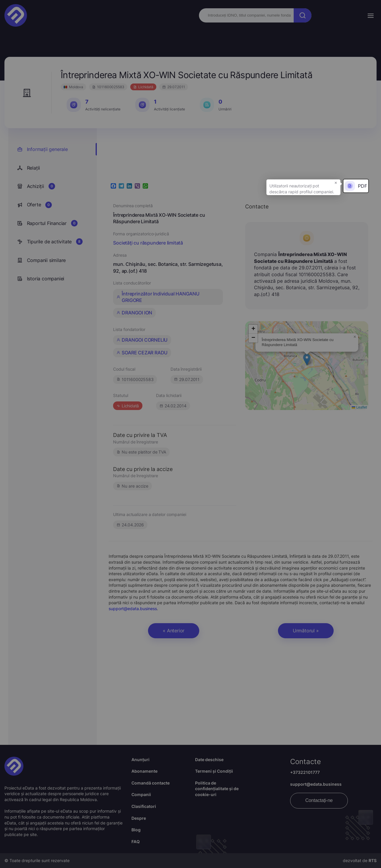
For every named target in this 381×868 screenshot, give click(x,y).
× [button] (336, 182)
